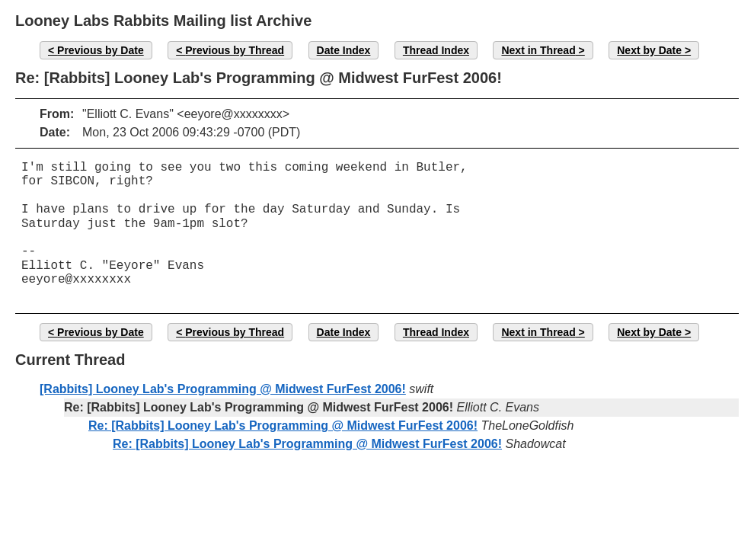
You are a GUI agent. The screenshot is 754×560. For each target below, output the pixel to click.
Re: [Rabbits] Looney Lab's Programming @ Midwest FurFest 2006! (283, 426)
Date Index (344, 50)
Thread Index (436, 50)
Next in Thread (538, 50)
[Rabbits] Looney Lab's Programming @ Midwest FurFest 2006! (223, 389)
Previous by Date (101, 50)
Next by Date (649, 50)
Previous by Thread (235, 50)
